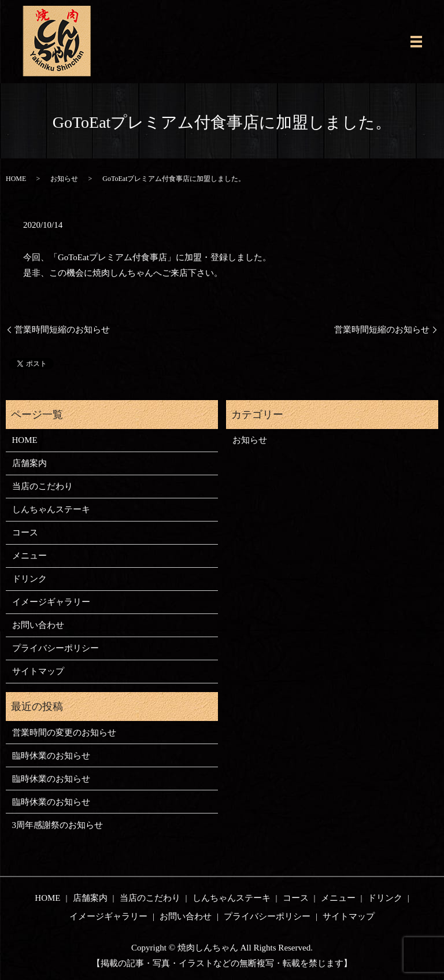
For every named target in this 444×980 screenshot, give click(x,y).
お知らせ (64, 179)
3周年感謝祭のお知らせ (58, 825)
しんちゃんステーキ (51, 509)
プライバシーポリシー (55, 648)
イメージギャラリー (51, 602)
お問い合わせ (38, 625)
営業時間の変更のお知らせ (64, 733)
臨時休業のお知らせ (51, 756)
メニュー (29, 556)
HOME (16, 179)
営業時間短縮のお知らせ (62, 330)
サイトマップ (38, 671)
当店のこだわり (42, 486)
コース (25, 532)
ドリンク (29, 579)
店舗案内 (29, 463)
